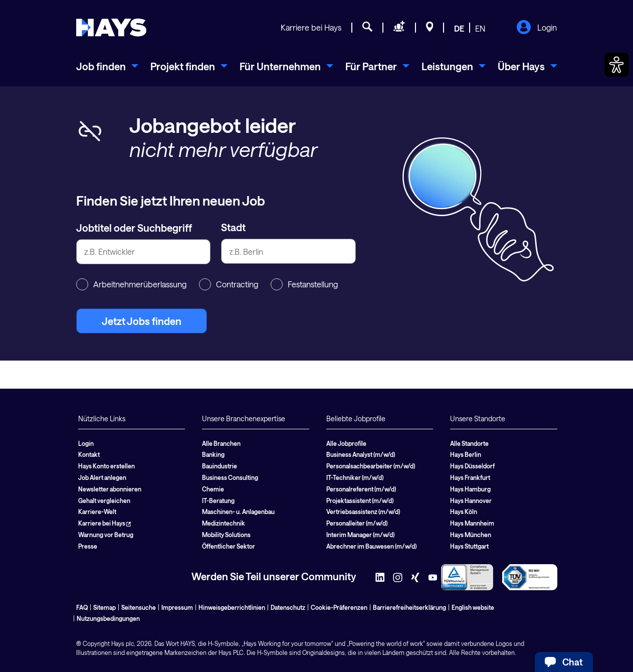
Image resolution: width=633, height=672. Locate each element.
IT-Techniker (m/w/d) (355, 477)
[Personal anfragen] (399, 28)
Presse (88, 546)
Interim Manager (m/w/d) (360, 535)
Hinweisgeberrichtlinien (232, 607)
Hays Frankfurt (470, 477)
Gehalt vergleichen (104, 500)
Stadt (233, 227)
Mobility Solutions (226, 535)
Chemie (213, 489)
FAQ (82, 607)
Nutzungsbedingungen (108, 618)
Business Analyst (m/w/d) (361, 454)
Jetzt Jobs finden (142, 321)
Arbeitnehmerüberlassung (131, 284)
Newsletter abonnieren (110, 489)
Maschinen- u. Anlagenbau (238, 512)
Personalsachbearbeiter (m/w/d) (371, 466)
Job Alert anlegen (102, 477)
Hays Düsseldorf (472, 466)
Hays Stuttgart (469, 546)
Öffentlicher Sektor (229, 546)
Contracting (229, 284)
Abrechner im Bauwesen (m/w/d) (371, 546)
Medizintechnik (224, 523)
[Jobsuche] (367, 28)
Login (537, 28)
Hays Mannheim (472, 523)
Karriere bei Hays (311, 27)
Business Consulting (230, 477)
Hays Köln (464, 512)
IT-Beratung (218, 500)
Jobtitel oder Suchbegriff (134, 228)
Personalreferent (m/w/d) (361, 489)
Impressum (177, 607)
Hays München (471, 535)
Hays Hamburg (470, 489)
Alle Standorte (469, 443)
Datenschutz (288, 607)
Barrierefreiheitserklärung (409, 607)
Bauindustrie (220, 466)
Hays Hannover (471, 500)
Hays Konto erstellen (107, 466)
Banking (213, 454)
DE (459, 28)
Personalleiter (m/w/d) (357, 523)
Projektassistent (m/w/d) (360, 500)
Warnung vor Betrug (106, 535)
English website (473, 607)
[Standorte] (430, 28)
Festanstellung (304, 284)
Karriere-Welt (97, 512)
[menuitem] (107, 66)
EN (480, 28)
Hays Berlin (466, 454)
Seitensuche (139, 607)
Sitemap (104, 607)
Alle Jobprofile (346, 443)
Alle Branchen (221, 443)
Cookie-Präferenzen (339, 607)
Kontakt (89, 454)
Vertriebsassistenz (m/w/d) (363, 512)
